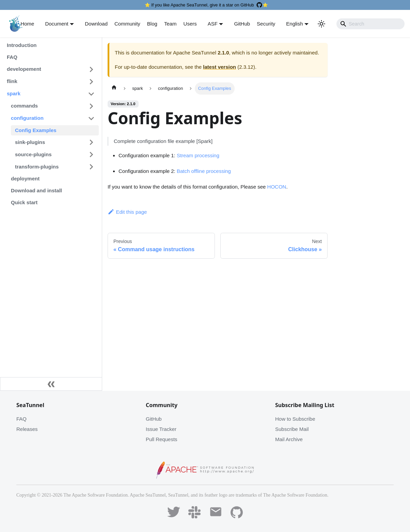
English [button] (294, 24)
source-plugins (33, 154)
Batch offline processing (204, 171)
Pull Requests (162, 439)
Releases (27, 429)
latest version (219, 67)
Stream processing (198, 155)
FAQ (12, 57)
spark (14, 93)
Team (170, 24)
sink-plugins (30, 142)
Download (96, 24)
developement (24, 69)
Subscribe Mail (292, 429)
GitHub (242, 24)
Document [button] (57, 24)
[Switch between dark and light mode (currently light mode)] (321, 24)
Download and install (36, 190)
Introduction (22, 45)
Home (27, 24)
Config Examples (36, 130)
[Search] (370, 24)
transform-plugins (37, 167)
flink (12, 81)
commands (24, 106)
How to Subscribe (295, 419)
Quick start (24, 202)
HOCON (277, 187)
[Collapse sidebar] (51, 384)
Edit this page (127, 212)
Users (190, 24)
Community (127, 24)
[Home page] (114, 88)
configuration (27, 118)
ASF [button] (213, 24)
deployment (25, 179)
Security (266, 24)
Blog (152, 24)
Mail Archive (289, 439)
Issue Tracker (161, 429)
